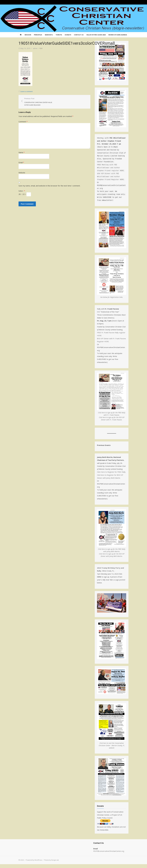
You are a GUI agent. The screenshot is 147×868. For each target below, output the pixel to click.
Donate (68, 35)
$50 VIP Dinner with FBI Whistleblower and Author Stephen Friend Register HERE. (111, 177)
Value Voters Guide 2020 (96, 35)
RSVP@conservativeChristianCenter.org (109, 855)
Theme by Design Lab (51, 864)
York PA (59, 35)
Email (21, 162)
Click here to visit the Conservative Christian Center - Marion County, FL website (112, 749)
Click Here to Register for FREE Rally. (112, 474)
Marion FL (49, 35)
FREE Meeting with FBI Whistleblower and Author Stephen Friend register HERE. (111, 168)
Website (21, 173)
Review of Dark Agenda (118, 35)
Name (21, 152)
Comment (23, 122)
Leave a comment (26, 91)
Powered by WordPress (34, 864)
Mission (28, 35)
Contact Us (79, 35)
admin (35, 48)
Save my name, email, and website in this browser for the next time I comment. (49, 186)
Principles (38, 35)
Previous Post (38, 102)
